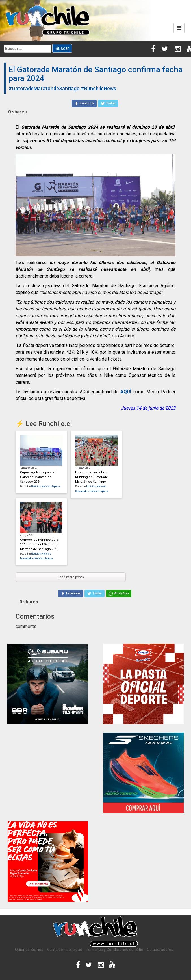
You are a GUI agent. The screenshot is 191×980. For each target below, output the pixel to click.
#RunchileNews (98, 88)
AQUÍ (126, 392)
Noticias (36, 487)
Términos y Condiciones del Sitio (115, 950)
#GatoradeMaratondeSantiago (44, 88)
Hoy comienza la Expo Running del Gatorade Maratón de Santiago (92, 477)
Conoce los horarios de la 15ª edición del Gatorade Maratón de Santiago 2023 (39, 544)
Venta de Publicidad (65, 950)
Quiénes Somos (29, 950)
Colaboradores (160, 950)
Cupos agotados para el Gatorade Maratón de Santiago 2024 (38, 477)
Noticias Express (51, 487)
